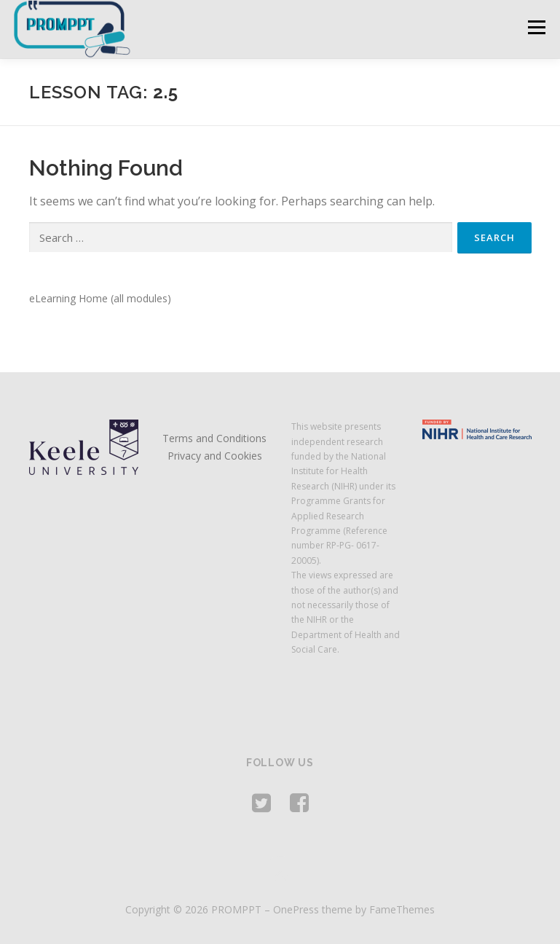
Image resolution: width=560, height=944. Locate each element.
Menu (536, 27)
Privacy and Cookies (215, 456)
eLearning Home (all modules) (100, 298)
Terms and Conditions (214, 438)
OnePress (296, 909)
